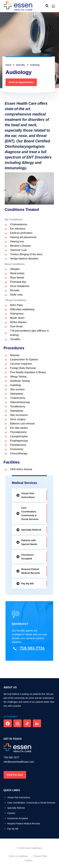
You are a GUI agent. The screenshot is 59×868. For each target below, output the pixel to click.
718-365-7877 (11, 758)
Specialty (21, 65)
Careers (11, 813)
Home (8, 65)
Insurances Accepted (27, 557)
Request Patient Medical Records (31, 571)
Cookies (29, 860)
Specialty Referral (31, 530)
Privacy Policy (40, 856)
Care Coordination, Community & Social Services (30, 513)
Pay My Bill (27, 583)
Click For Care (15, 775)
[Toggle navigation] (53, 6)
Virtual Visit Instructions (28, 495)
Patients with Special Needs (29, 542)
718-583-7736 (28, 648)
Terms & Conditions (18, 856)
